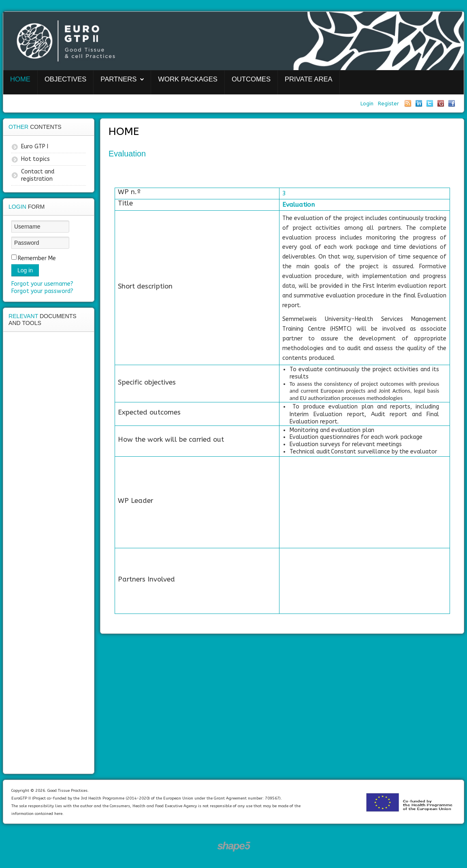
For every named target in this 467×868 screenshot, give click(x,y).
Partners (118, 79)
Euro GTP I (35, 146)
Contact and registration (38, 175)
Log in (25, 270)
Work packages (188, 79)
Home (20, 79)
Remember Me (37, 258)
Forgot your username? (42, 284)
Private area (309, 79)
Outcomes (251, 79)
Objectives (65, 79)
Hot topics (35, 159)
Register (388, 104)
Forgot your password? (42, 291)
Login (368, 104)
